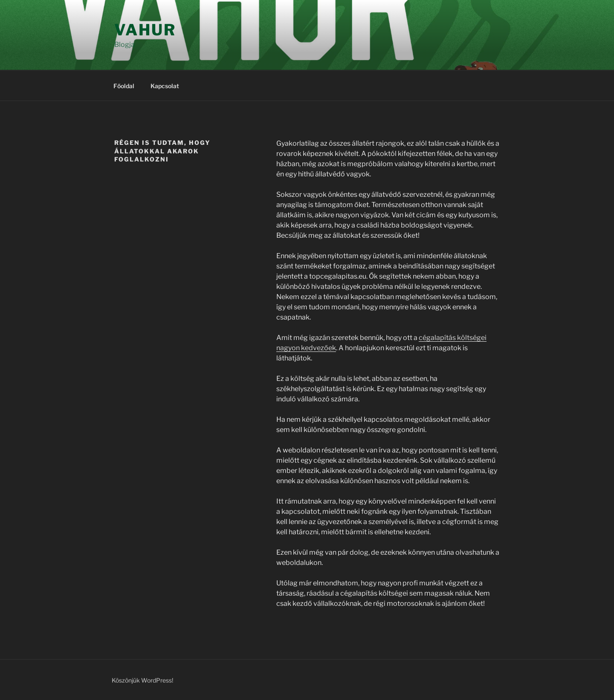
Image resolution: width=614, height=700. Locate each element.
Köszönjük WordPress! (142, 680)
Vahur (145, 30)
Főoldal (124, 86)
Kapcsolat (165, 86)
